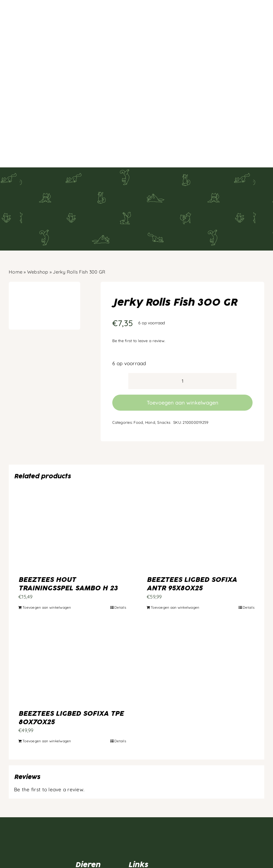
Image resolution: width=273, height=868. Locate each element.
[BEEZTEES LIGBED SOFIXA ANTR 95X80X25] (201, 488)
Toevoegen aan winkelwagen (183, 359)
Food (138, 379)
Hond (150, 379)
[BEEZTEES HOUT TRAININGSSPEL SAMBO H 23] (72, 488)
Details (120, 564)
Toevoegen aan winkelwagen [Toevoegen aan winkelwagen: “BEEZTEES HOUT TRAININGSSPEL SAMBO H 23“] (47, 564)
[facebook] (12, 833)
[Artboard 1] (42, 785)
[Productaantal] (182, 337)
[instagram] (23, 833)
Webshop (38, 228)
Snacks (164, 379)
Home (16, 228)
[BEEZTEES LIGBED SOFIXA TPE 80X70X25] (72, 621)
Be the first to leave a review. (139, 297)
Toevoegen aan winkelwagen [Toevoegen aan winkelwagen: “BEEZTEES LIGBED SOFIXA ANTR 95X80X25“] (175, 564)
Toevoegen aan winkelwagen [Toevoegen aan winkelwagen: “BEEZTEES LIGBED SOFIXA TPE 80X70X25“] (47, 697)
